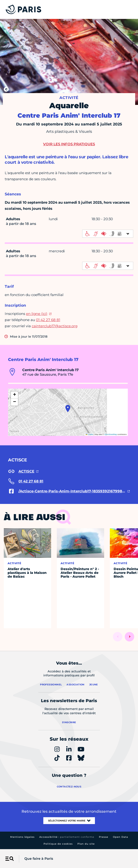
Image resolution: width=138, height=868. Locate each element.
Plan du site (86, 844)
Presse (104, 837)
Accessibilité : (67, 837)
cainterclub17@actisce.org (55, 326)
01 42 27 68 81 (48, 320)
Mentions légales (22, 837)
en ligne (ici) (37, 314)
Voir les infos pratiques (69, 144)
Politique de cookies (58, 844)
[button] (68, 408)
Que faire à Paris (39, 859)
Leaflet (89, 434)
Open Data (120, 837)
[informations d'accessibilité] (108, 234)
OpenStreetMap (111, 434)
